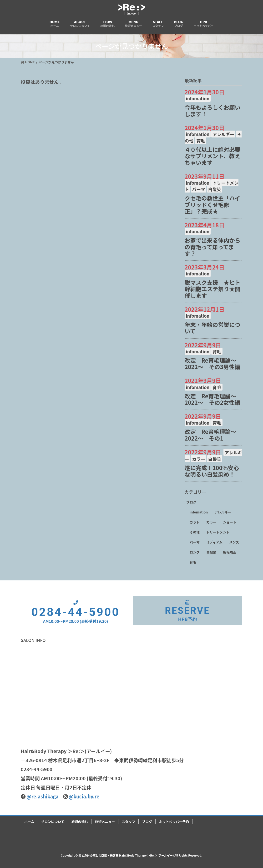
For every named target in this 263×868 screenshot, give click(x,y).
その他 (195, 532)
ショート (230, 522)
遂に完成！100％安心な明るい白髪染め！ (212, 471)
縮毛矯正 (230, 552)
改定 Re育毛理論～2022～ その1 (210, 435)
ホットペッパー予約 (174, 822)
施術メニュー (105, 822)
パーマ (199, 189)
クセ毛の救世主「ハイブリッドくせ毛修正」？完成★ (212, 204)
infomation (198, 98)
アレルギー (223, 134)
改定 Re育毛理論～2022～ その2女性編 (212, 399)
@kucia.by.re (84, 796)
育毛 (201, 141)
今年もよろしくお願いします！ (212, 110)
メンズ (234, 542)
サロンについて (53, 822)
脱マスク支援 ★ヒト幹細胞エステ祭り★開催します (212, 289)
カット (195, 522)
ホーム (29, 822)
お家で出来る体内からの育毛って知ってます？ (212, 247)
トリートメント (218, 532)
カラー (199, 459)
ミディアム (214, 542)
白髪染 (215, 189)
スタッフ (128, 822)
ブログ (191, 502)
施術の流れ (80, 822)
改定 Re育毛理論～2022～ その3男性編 (212, 363)
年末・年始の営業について (212, 328)
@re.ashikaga (43, 796)
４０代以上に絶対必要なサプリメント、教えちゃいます (212, 156)
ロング (195, 552)
